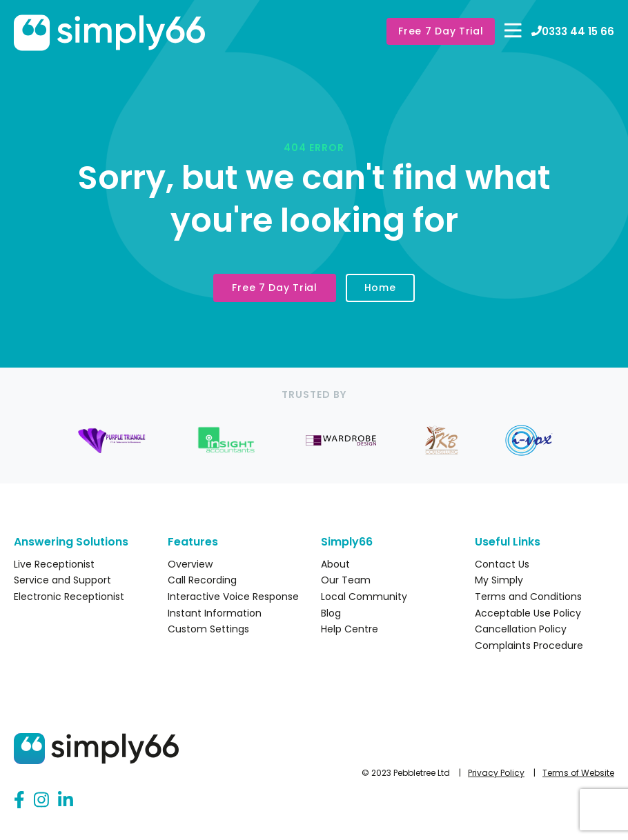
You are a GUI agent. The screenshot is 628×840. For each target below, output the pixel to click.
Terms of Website (578, 773)
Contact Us (502, 564)
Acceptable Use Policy (528, 613)
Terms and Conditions (528, 597)
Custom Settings (208, 629)
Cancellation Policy (521, 629)
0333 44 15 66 (573, 31)
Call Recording (202, 580)
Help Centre (350, 629)
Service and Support (62, 580)
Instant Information (215, 613)
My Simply (499, 580)
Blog (331, 613)
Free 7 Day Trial (441, 31)
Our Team (346, 580)
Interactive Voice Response (233, 597)
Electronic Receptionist (69, 597)
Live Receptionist (54, 564)
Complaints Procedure (529, 646)
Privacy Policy (496, 773)
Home (380, 288)
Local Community (364, 597)
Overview (190, 564)
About (335, 564)
